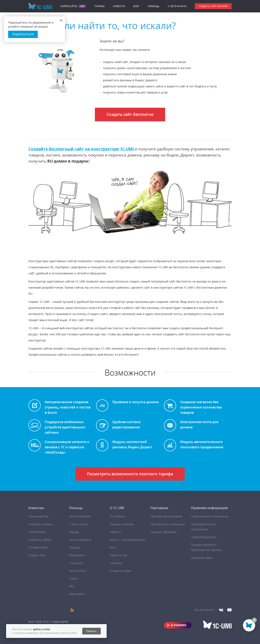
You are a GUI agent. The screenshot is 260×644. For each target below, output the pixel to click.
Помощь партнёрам (163, 532)
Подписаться (23, 34)
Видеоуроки (77, 555)
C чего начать (177, 6)
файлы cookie (42, 629)
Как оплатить (78, 571)
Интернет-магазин (41, 524)
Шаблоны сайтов (40, 540)
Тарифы (99, 6)
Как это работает (80, 516)
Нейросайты (69, 6)
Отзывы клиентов (121, 524)
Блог (136, 6)
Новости (119, 6)
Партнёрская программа (166, 516)
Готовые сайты (38, 547)
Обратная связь (201, 558)
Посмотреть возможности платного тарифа (130, 474)
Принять (91, 631)
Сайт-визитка (37, 532)
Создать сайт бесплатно (130, 114)
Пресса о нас (118, 555)
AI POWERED (179, 625)
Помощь (154, 6)
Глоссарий (76, 563)
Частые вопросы (80, 540)
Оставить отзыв (120, 571)
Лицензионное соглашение (210, 516)
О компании (118, 516)
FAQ (72, 586)
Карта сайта (77, 594)
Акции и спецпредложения (127, 540)
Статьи (74, 578)
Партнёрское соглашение (168, 524)
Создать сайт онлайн (213, 6)
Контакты (116, 563)
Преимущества (38, 516)
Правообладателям (204, 537)
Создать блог (37, 555)
